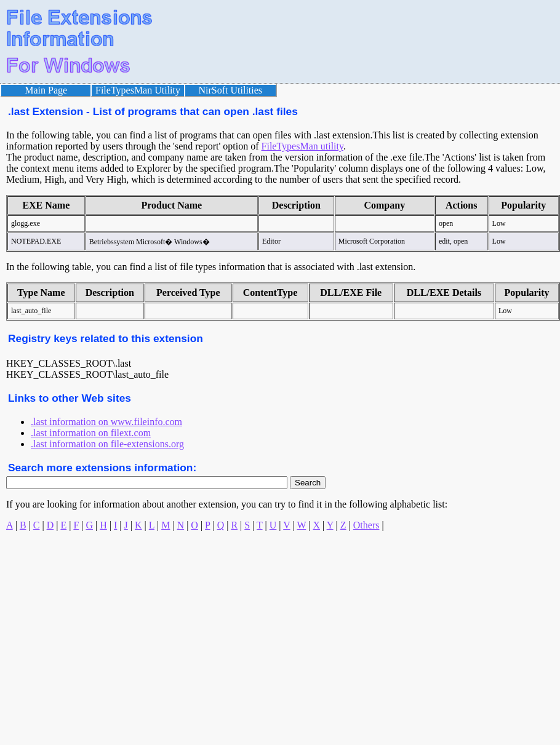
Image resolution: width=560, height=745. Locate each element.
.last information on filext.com (91, 433)
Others (366, 525)
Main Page (46, 90)
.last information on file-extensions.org (107, 444)
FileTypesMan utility (302, 146)
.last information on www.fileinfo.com (106, 422)
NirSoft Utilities (231, 90)
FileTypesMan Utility (138, 90)
